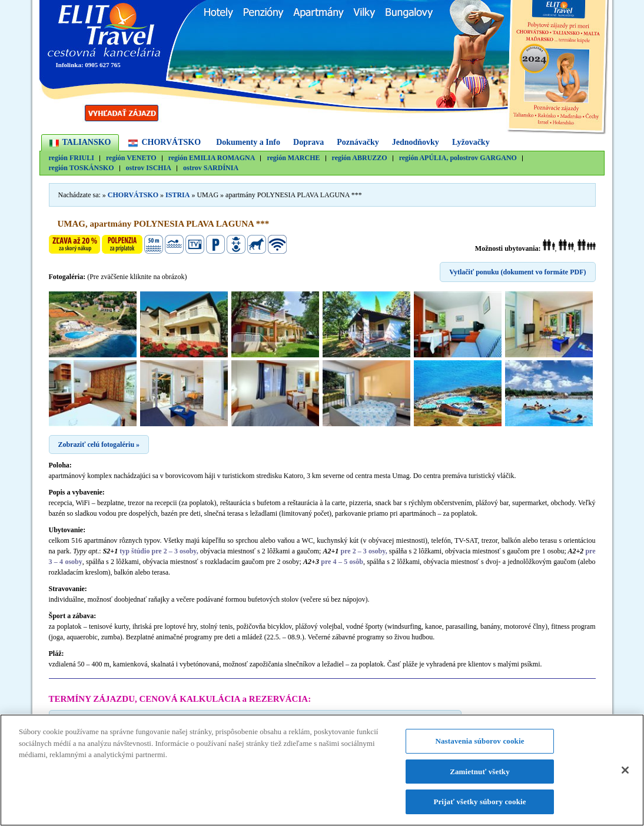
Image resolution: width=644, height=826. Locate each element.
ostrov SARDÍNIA (211, 168)
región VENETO (131, 158)
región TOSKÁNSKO (82, 168)
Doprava (308, 142)
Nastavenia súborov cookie (479, 742)
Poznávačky (358, 142)
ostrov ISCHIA (149, 168)
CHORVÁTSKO (171, 142)
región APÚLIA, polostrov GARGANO (458, 158)
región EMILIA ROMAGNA (212, 158)
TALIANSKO (87, 142)
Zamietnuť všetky (480, 772)
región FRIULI (72, 158)
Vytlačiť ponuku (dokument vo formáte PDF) (517, 272)
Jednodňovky (416, 142)
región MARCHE (293, 158)
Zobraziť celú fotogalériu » (99, 444)
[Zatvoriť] (625, 771)
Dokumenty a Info (248, 142)
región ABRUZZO (360, 158)
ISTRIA (177, 195)
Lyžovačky (471, 142)
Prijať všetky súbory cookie (479, 802)
